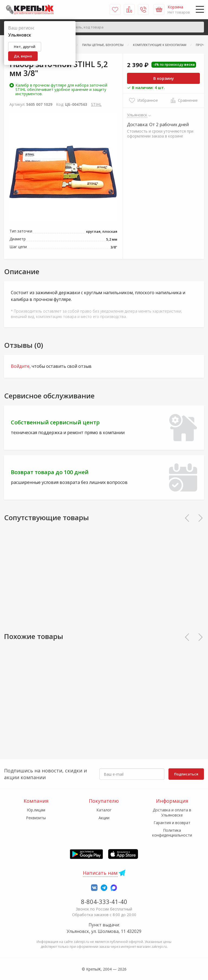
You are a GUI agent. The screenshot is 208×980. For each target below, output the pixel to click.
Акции (104, 818)
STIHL (96, 104)
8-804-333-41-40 (104, 902)
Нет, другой (25, 47)
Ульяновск (137, 115)
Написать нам (100, 873)
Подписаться (186, 774)
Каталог (104, 810)
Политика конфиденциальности (172, 833)
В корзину (164, 78)
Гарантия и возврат (172, 823)
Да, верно (23, 56)
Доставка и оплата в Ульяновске (172, 812)
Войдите (20, 366)
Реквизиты (36, 818)
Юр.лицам (36, 810)
